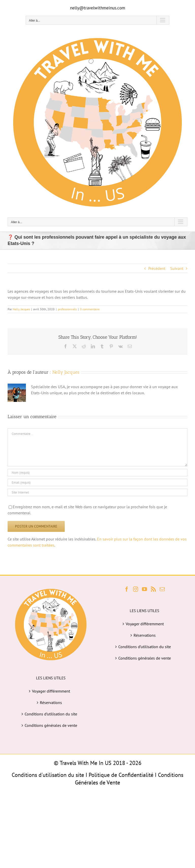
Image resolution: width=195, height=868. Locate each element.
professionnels (67, 309)
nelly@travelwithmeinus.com (98, 8)
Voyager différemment (51, 691)
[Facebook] (127, 589)
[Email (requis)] (97, 482)
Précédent (157, 268)
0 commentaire (90, 309)
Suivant (177, 268)
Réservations (51, 702)
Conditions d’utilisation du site (51, 714)
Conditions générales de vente (51, 725)
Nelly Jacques (21, 309)
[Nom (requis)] (97, 473)
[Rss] (153, 589)
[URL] (97, 492)
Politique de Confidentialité (121, 775)
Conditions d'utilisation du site (48, 775)
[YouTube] (144, 589)
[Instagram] (136, 589)
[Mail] (162, 589)
